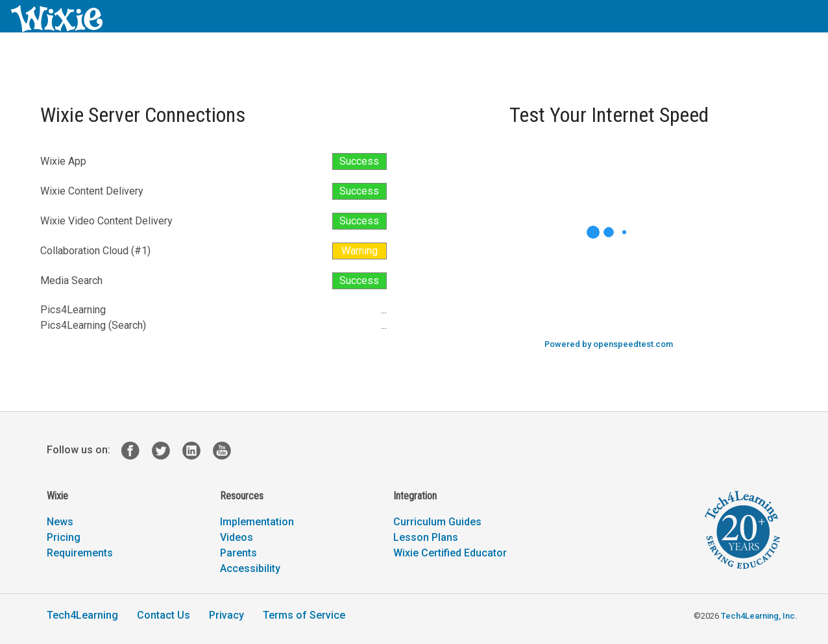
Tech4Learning (82, 615)
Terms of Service (304, 615)
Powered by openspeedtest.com (609, 344)
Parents (238, 553)
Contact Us (164, 615)
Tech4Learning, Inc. (759, 616)
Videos (237, 537)
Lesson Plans (426, 537)
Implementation (257, 522)
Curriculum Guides (437, 522)
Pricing (64, 537)
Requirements (80, 553)
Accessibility (250, 568)
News (60, 522)
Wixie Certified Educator (450, 553)
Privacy (226, 615)
